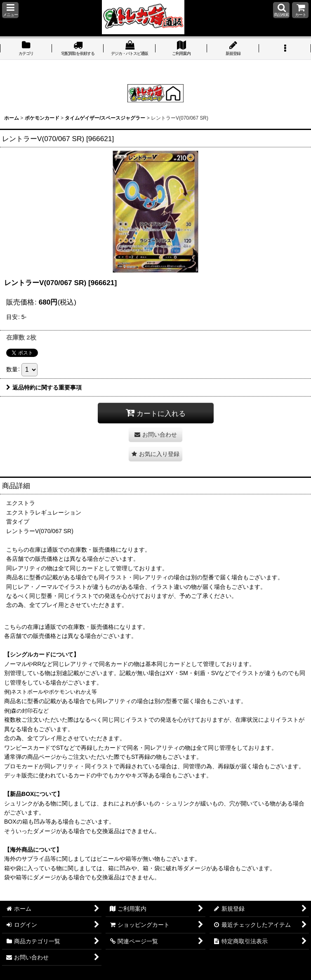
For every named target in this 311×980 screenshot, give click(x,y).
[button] (10, 10)
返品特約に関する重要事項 (44, 387)
